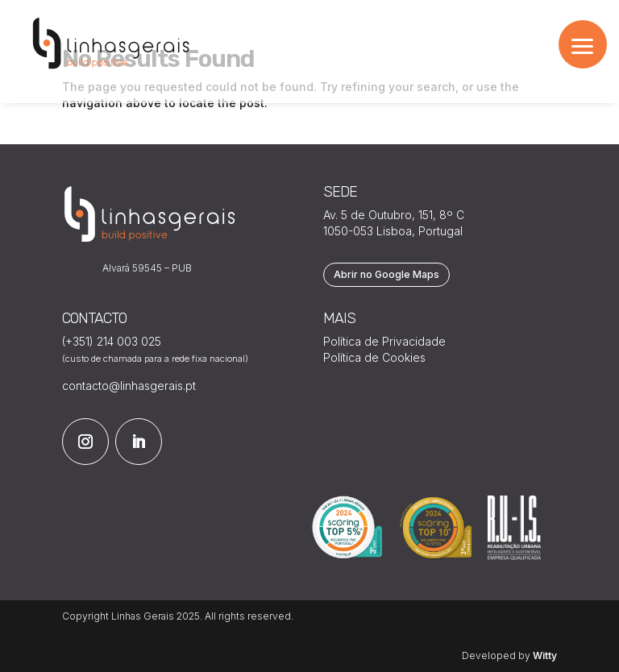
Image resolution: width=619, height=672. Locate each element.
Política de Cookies (374, 357)
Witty (545, 655)
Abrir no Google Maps (386, 274)
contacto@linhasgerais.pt (129, 386)
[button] (583, 44)
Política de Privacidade (384, 341)
